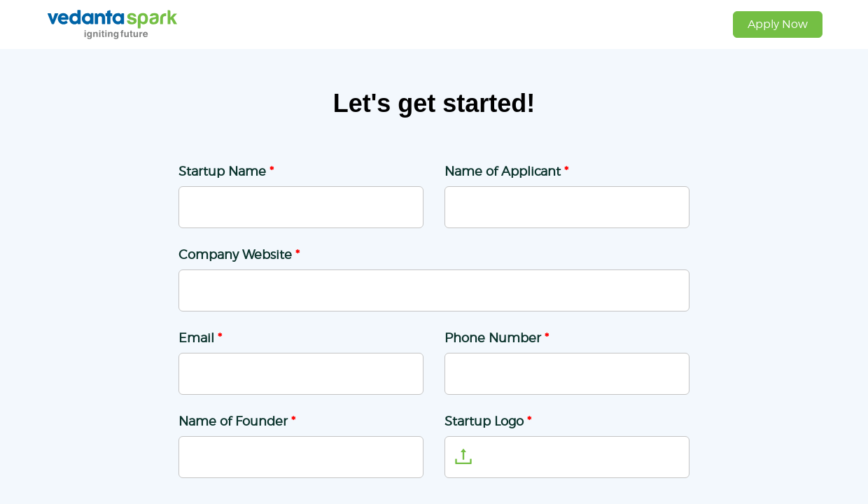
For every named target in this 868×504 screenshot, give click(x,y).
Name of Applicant (506, 171)
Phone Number (497, 338)
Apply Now (778, 24)
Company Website (239, 254)
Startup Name (226, 171)
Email (200, 338)
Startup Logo (488, 421)
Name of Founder (237, 421)
